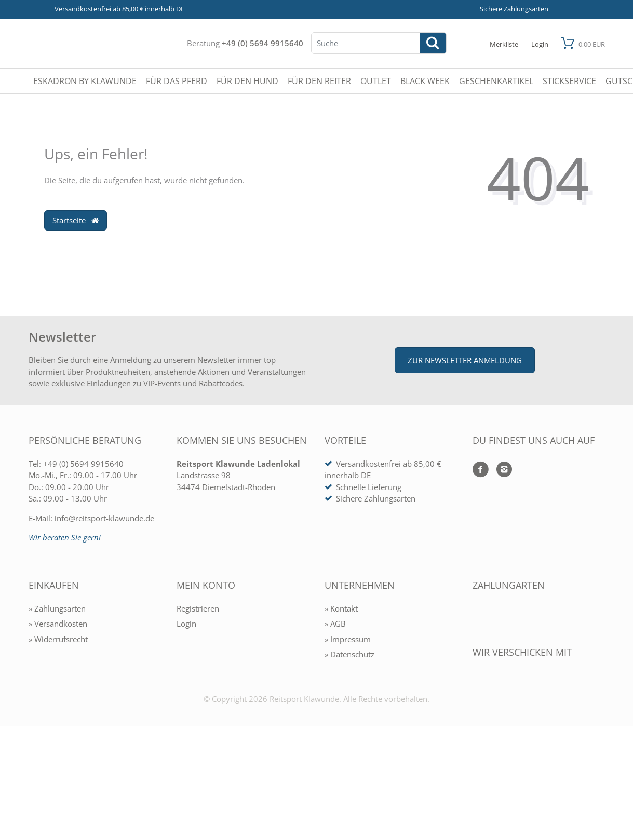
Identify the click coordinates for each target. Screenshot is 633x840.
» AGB (335, 624)
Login (186, 624)
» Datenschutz (349, 654)
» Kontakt (341, 608)
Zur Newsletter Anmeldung (465, 360)
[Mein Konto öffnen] (540, 43)
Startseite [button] (76, 220)
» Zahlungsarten (57, 608)
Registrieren (198, 608)
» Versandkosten (58, 624)
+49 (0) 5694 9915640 (262, 43)
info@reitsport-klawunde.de (104, 518)
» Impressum (348, 639)
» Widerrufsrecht (58, 639)
